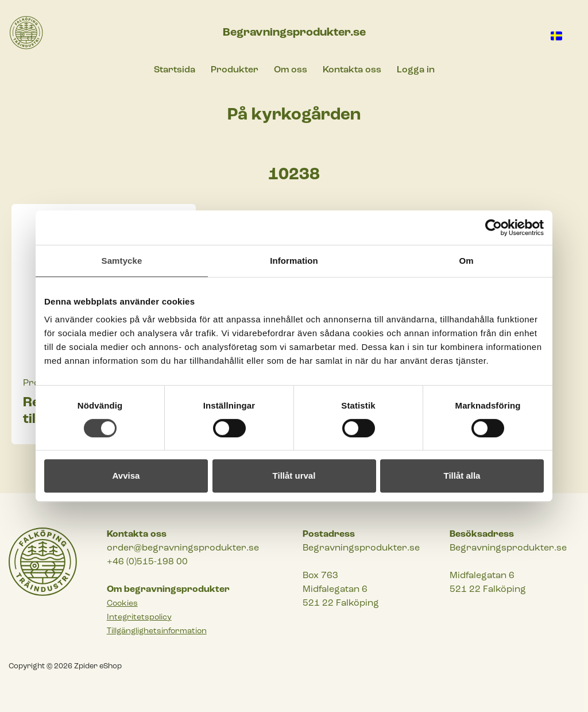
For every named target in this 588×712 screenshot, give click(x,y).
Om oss (291, 70)
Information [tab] (294, 261)
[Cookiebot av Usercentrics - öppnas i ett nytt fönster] (494, 228)
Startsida (175, 70)
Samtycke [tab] (122, 261)
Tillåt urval (294, 476)
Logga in (416, 70)
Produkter (235, 70)
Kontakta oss (352, 70)
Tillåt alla (462, 476)
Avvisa (126, 476)
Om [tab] (466, 261)
